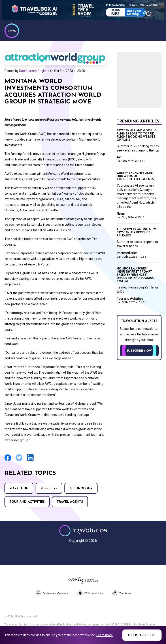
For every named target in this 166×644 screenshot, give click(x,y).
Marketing (19, 489)
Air (119, 157)
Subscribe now (139, 351)
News (121, 214)
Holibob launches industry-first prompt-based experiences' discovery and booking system (136, 275)
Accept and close (142, 636)
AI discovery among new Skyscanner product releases (136, 233)
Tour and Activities (27, 502)
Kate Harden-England (34, 71)
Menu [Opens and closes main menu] (157, 30)
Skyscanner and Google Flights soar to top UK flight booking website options (136, 135)
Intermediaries (127, 253)
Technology (81, 489)
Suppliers (49, 489)
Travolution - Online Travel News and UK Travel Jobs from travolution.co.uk (83, 531)
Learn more (105, 635)
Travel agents (70, 502)
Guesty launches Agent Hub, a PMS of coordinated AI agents (136, 176)
